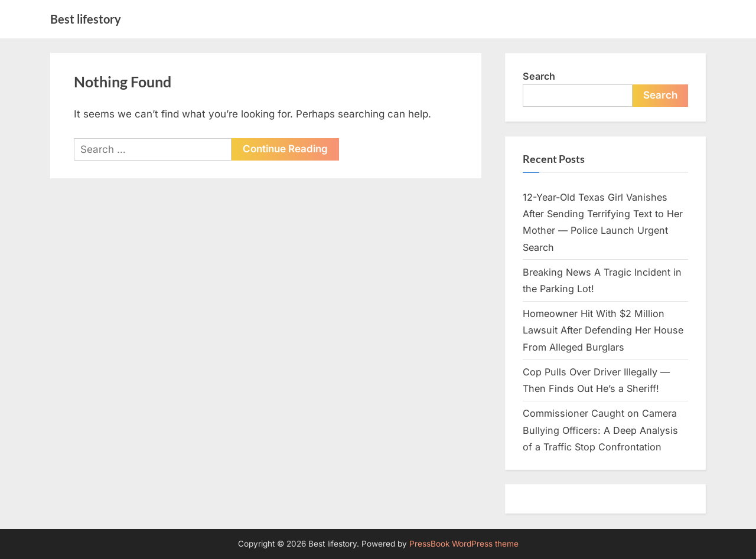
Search (539, 76)
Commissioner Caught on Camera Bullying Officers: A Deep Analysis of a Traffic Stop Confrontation (600, 430)
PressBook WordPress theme (464, 544)
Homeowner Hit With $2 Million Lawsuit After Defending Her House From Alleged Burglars (603, 330)
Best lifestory (86, 19)
